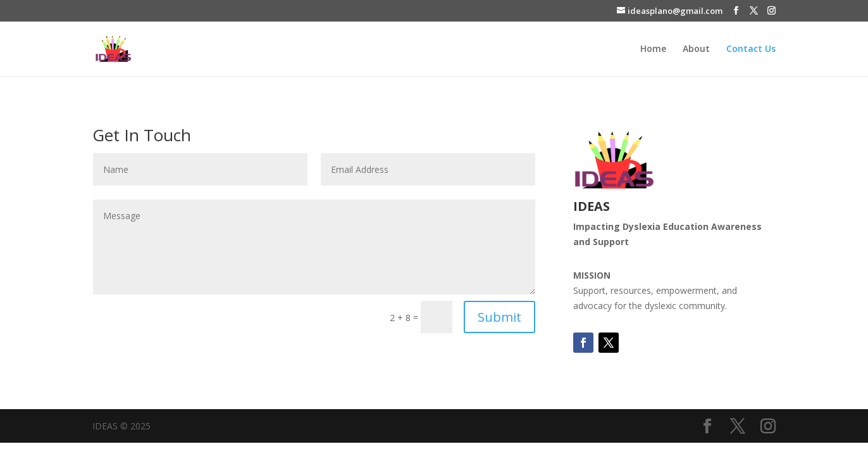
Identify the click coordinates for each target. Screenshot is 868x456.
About (696, 49)
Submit (499, 317)
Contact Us (751, 49)
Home (653, 49)
